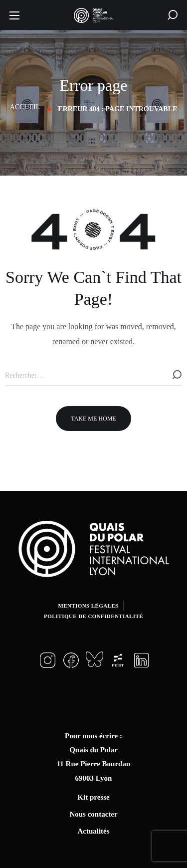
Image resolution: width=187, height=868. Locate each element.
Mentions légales (88, 606)
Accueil (25, 107)
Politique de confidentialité (93, 616)
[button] (173, 15)
